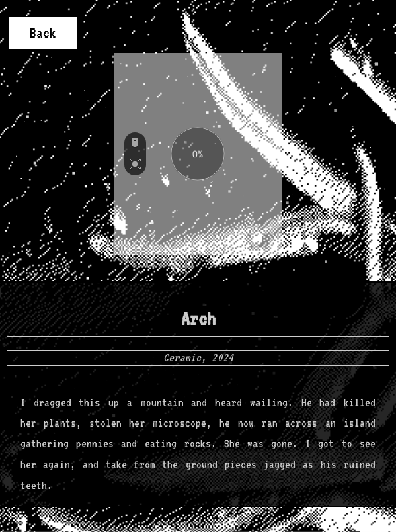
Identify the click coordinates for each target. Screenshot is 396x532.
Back (43, 33)
